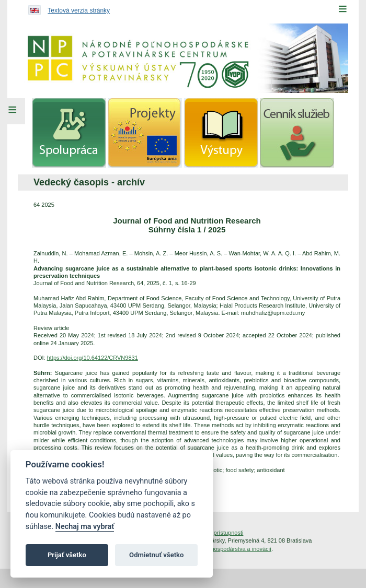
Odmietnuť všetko (156, 555)
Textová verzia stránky (79, 10)
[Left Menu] (13, 111)
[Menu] (342, 9)
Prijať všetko (67, 555)
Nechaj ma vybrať (85, 527)
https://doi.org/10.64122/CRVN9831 (93, 358)
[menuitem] (69, 133)
